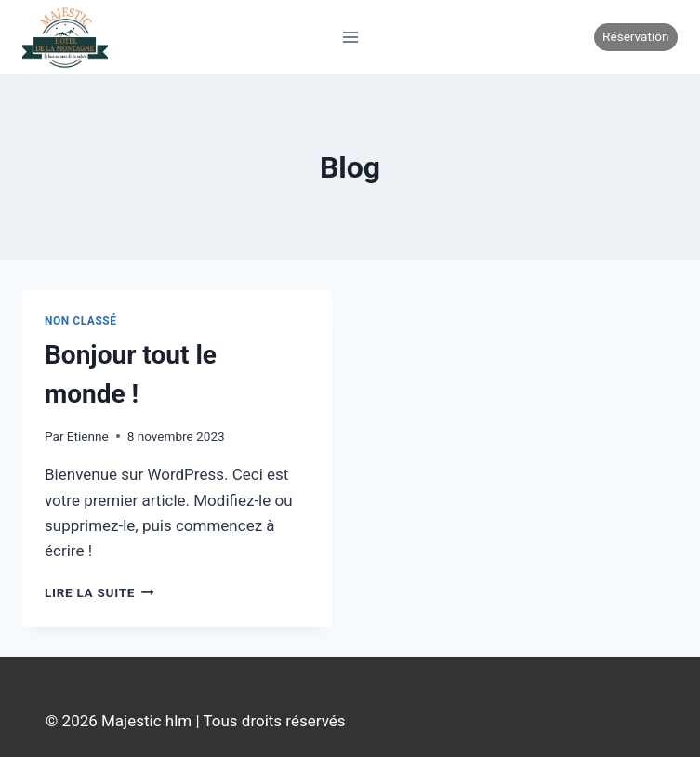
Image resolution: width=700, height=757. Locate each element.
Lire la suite (99, 592)
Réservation (635, 36)
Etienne (88, 436)
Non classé (81, 321)
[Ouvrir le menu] (350, 37)
